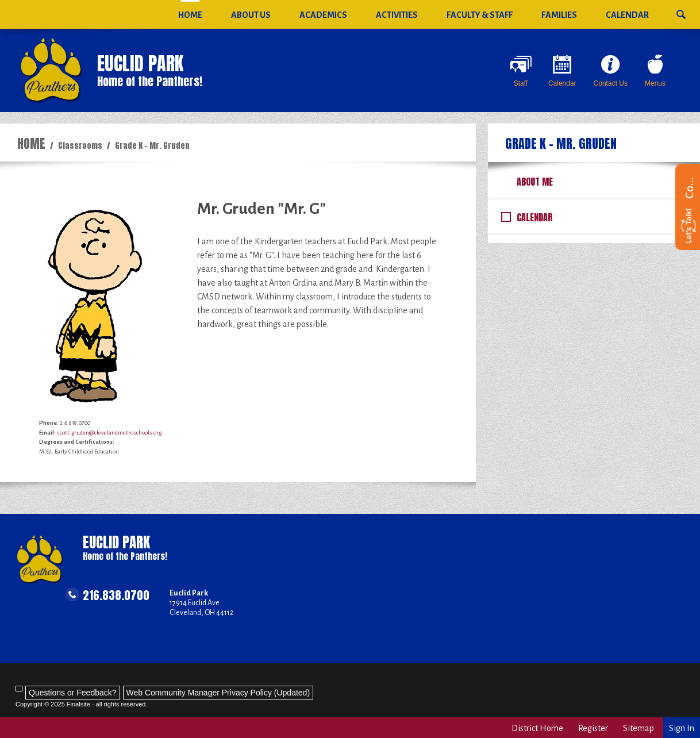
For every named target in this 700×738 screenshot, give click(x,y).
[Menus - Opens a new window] (655, 71)
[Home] (190, 14)
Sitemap (639, 728)
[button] (681, 10)
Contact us (689, 187)
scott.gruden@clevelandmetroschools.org (109, 433)
